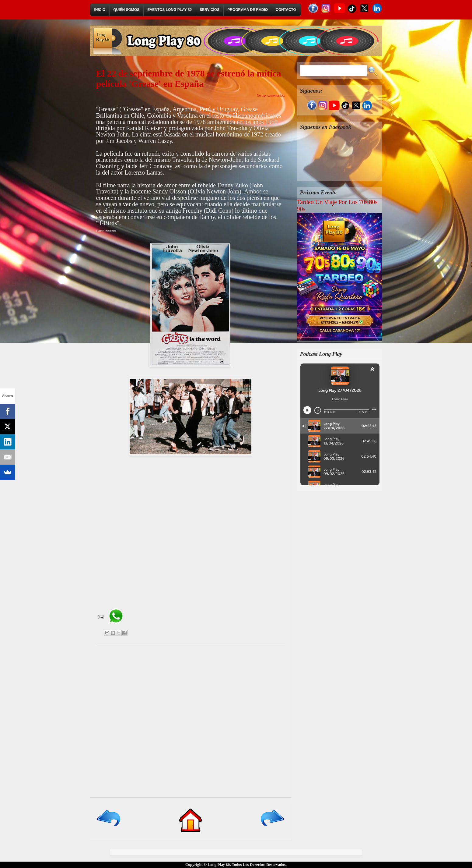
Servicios (210, 10)
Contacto (286, 10)
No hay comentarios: (271, 95)
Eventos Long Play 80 (170, 10)
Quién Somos (126, 10)
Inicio (100, 10)
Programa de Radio (248, 10)
